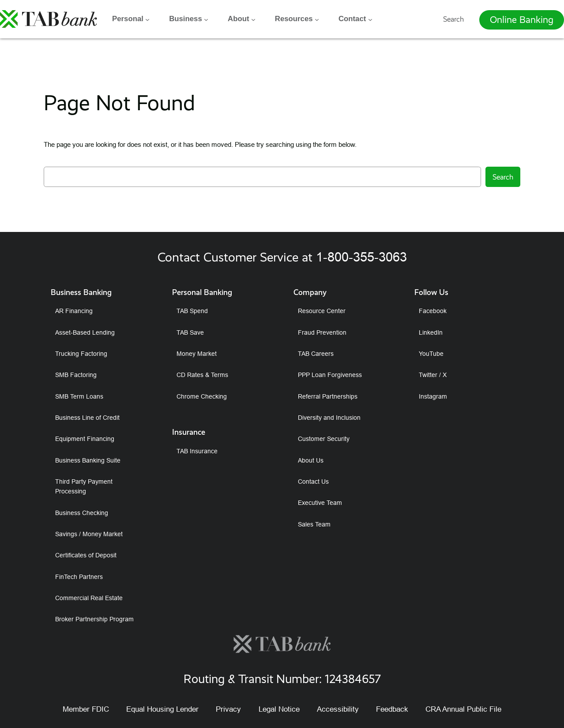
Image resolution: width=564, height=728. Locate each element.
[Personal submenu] (147, 19)
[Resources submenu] (317, 19)
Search (503, 177)
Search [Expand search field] (453, 19)
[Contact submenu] (370, 19)
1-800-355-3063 (361, 257)
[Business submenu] (206, 19)
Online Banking (522, 19)
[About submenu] (253, 19)
